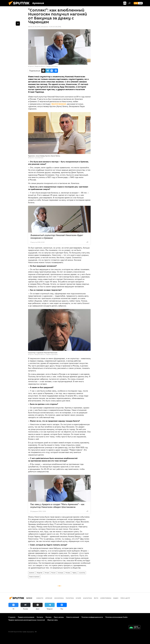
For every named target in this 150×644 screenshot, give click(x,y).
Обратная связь (52, 620)
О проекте (12, 617)
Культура (60, 573)
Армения (32, 573)
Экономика (59, 598)
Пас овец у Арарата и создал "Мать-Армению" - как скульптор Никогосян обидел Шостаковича (57, 506)
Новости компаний (73, 617)
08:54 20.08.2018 (34, 27)
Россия (53, 573)
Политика (70, 598)
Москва (68, 573)
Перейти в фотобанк (52, 66)
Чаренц (74, 573)
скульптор (82, 573)
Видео (116, 598)
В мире (47, 573)
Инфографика (106, 598)
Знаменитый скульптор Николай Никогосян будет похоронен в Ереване (57, 237)
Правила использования (26, 617)
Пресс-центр (125, 598)
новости (40, 598)
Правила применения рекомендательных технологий (27, 620)
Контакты (40, 617)
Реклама (48, 617)
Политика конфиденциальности (92, 617)
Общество (40, 573)
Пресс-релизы (59, 617)
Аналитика (87, 598)
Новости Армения (34, 577)
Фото (96, 598)
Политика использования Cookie (116, 617)
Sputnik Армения (59, 104)
